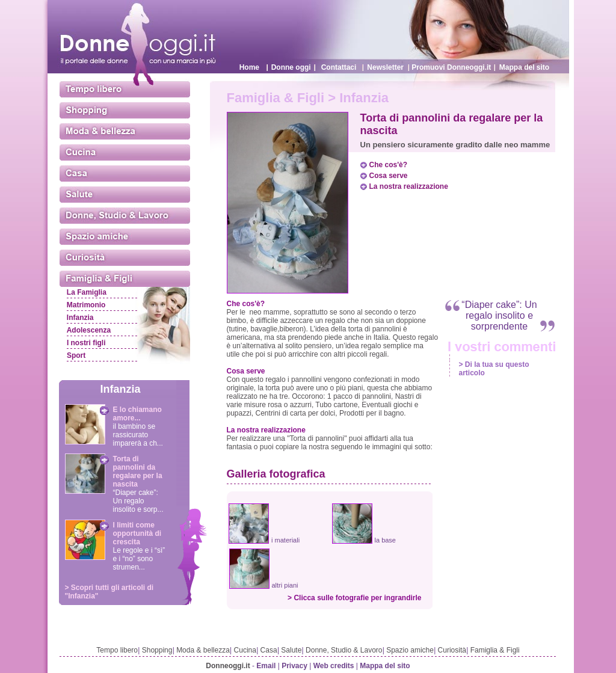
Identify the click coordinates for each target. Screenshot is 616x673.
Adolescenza (89, 330)
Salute (291, 650)
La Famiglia (87, 292)
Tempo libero (117, 650)
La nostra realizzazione (409, 186)
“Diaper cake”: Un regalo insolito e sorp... (138, 501)
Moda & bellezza (203, 650)
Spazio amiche (410, 650)
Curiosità (452, 650)
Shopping (157, 650)
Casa (269, 650)
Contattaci (339, 67)
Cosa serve (389, 176)
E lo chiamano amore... (137, 414)
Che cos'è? (389, 165)
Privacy (294, 666)
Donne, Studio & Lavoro (344, 650)
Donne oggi (291, 67)
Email (266, 666)
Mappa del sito (524, 67)
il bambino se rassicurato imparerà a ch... (138, 435)
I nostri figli (86, 343)
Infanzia (80, 318)
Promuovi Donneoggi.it (451, 67)
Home (249, 67)
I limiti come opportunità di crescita (137, 533)
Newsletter (385, 67)
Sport (76, 355)
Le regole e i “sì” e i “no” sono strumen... (139, 559)
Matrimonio (86, 305)
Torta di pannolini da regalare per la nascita (138, 472)
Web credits (334, 666)
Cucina (245, 650)
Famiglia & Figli (495, 650)
